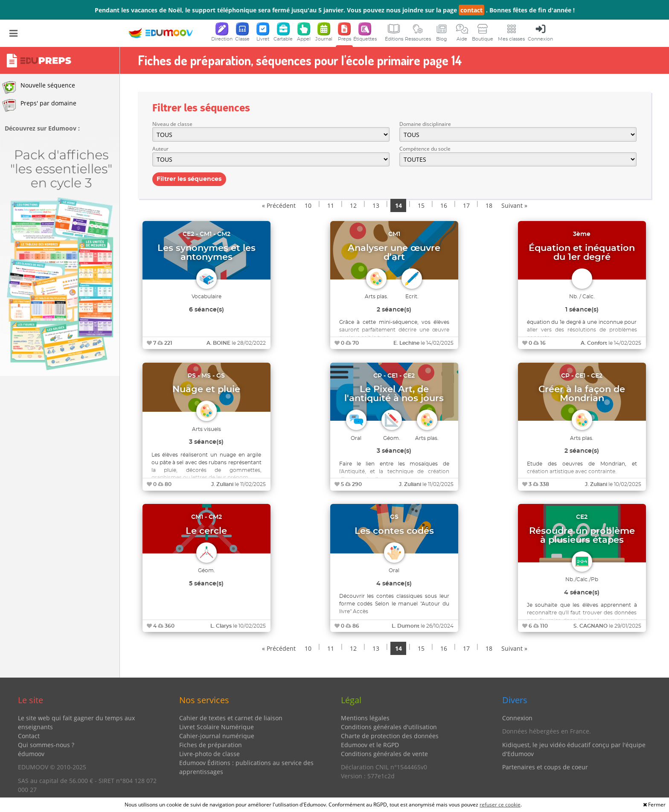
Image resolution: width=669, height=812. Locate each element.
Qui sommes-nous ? (46, 745)
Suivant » (514, 205)
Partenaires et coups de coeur (545, 767)
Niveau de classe (172, 124)
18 (489, 205)
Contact (29, 736)
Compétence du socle (425, 149)
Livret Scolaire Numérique (217, 727)
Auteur (160, 149)
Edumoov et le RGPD (370, 745)
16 (444, 205)
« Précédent (279, 205)
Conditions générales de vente (384, 754)
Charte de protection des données (390, 736)
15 (421, 205)
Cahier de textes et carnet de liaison (231, 718)
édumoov (31, 754)
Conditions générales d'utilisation (389, 727)
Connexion (517, 718)
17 (466, 205)
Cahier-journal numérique (217, 736)
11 (331, 205)
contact (471, 10)
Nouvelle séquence (39, 87)
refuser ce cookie (500, 805)
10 (308, 205)
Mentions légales (365, 718)
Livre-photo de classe (209, 754)
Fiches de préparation (211, 745)
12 (353, 205)
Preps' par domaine (39, 105)
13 (376, 205)
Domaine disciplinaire (425, 124)
